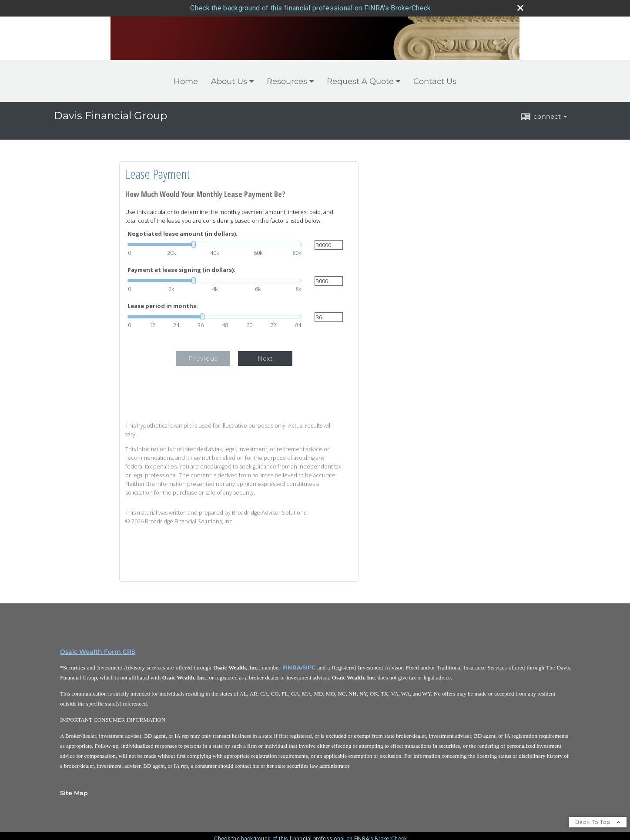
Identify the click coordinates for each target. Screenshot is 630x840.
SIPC (309, 667)
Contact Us (435, 81)
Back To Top (598, 822)
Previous (203, 358)
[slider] (214, 244)
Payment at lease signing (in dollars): (181, 270)
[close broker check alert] (520, 8)
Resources (287, 81)
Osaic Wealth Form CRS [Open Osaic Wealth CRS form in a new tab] (98, 652)
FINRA (292, 667)
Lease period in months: (163, 306)
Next (265, 358)
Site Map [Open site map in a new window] (74, 793)
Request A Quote (360, 81)
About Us (229, 81)
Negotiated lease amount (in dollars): (183, 234)
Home (186, 81)
